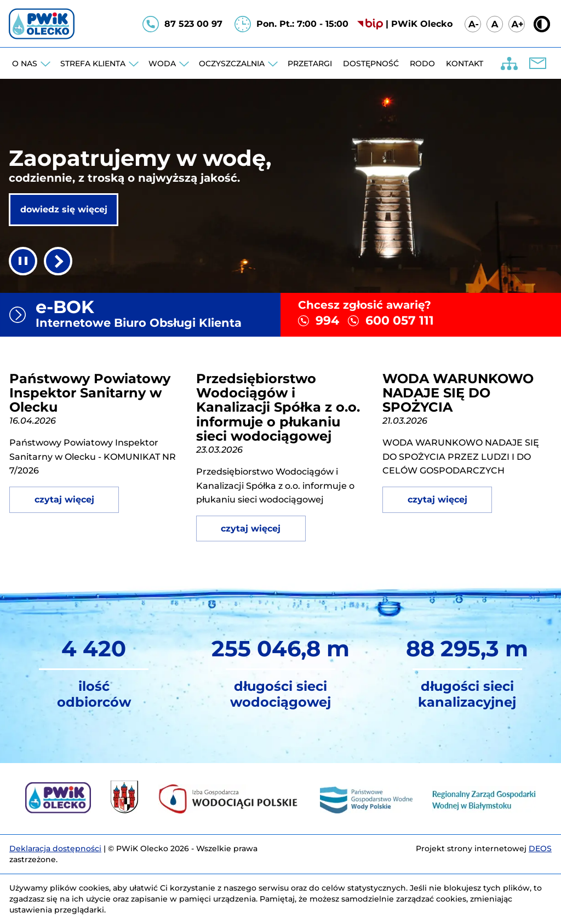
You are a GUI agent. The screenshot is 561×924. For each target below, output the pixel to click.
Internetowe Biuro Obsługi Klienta (154, 313)
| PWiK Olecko (419, 24)
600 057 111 (400, 320)
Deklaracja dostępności (55, 848)
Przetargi (310, 63)
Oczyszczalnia (232, 63)
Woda (162, 63)
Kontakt (465, 63)
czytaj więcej (64, 499)
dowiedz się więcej (64, 209)
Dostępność (371, 63)
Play (58, 261)
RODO (422, 63)
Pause (23, 261)
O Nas (25, 63)
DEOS (540, 848)
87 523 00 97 (193, 24)
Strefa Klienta (93, 63)
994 (327, 320)
